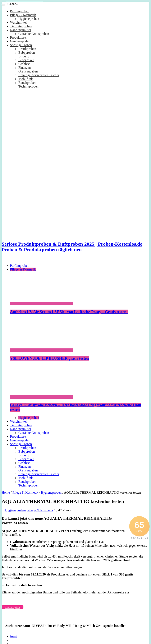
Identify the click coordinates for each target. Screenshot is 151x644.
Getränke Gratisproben (34, 34)
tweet (14, 636)
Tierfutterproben (21, 26)
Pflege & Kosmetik (23, 15)
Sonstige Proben (21, 45)
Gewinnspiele (19, 41)
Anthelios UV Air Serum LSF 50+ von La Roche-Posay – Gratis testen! (69, 312)
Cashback (25, 64)
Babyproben (27, 53)
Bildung (24, 56)
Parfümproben (20, 11)
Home (6, 492)
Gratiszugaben (28, 71)
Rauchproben (27, 83)
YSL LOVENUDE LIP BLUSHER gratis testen (49, 358)
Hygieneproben (29, 19)
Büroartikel (26, 60)
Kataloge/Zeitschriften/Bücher (39, 75)
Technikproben (28, 86)
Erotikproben (27, 49)
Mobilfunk (26, 79)
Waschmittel (18, 22)
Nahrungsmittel (20, 30)
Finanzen (25, 68)
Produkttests (18, 37)
